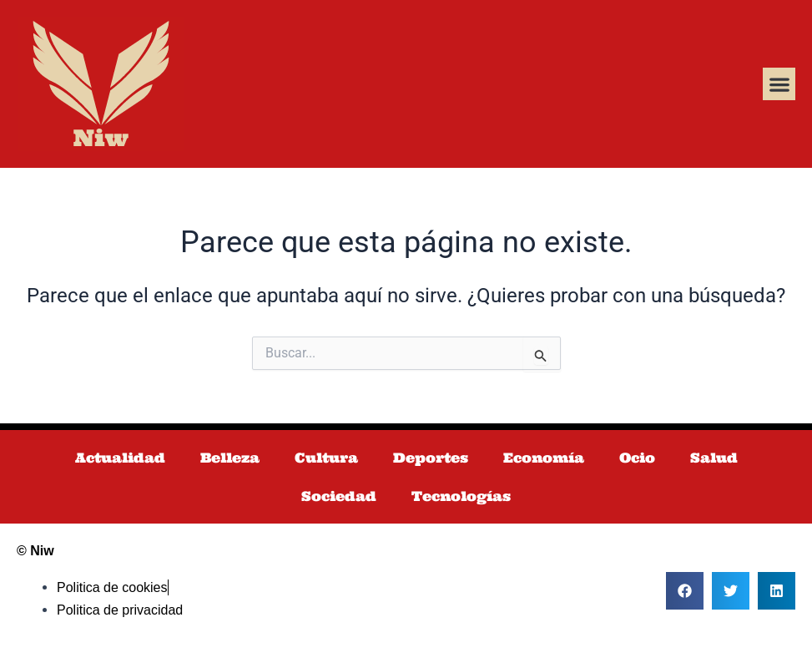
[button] (779, 84)
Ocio (637, 458)
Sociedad (339, 496)
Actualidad (120, 458)
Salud (714, 458)
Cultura (326, 458)
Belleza (230, 458)
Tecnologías (461, 496)
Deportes (431, 458)
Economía (544, 458)
